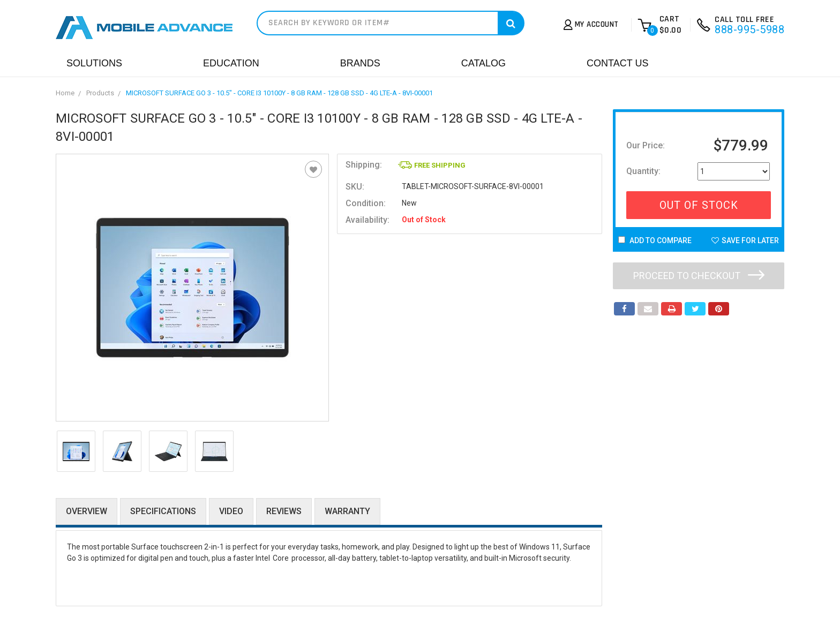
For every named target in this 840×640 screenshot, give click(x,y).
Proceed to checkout (699, 276)
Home (65, 93)
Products (100, 93)
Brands (360, 63)
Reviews (284, 511)
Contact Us (617, 63)
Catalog (483, 63)
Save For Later (745, 240)
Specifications (163, 511)
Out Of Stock (699, 205)
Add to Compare (655, 240)
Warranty (347, 511)
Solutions (94, 63)
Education (231, 63)
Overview (87, 511)
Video (231, 511)
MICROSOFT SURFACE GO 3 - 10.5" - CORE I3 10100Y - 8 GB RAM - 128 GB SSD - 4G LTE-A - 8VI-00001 (279, 93)
